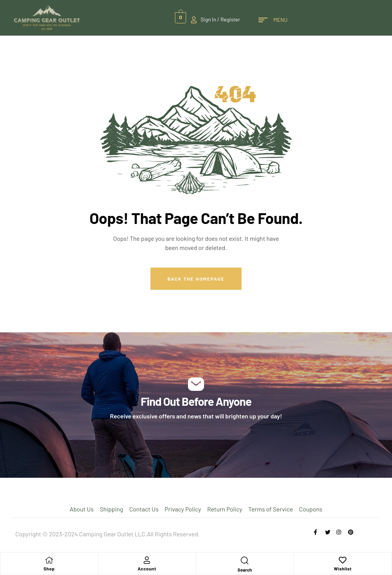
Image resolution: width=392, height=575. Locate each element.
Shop (49, 568)
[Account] (147, 560)
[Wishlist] (343, 560)
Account (147, 568)
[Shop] (49, 560)
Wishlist (343, 568)
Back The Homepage (196, 279)
